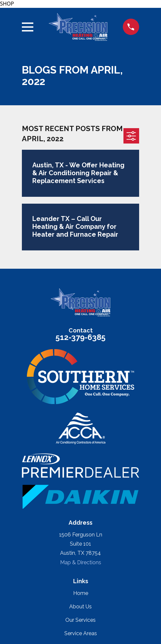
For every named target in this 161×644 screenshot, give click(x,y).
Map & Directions (81, 562)
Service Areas (81, 633)
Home (81, 593)
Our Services (80, 620)
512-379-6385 (80, 337)
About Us (80, 607)
